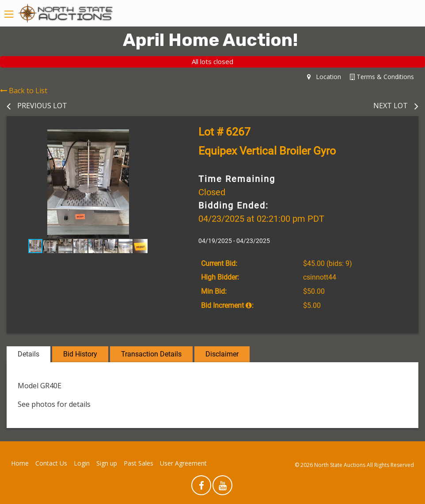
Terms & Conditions (382, 77)
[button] (162, 137)
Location (324, 77)
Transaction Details (151, 354)
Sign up (107, 463)
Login (82, 463)
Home (20, 463)
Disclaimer (222, 354)
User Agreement (183, 463)
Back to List (24, 91)
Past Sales (139, 463)
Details (28, 354)
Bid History (80, 354)
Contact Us (51, 463)
